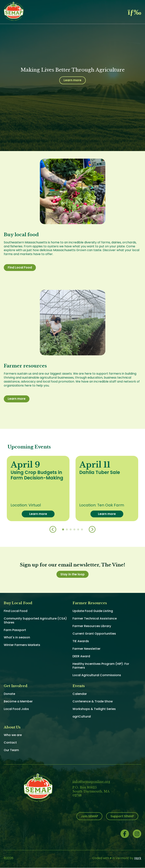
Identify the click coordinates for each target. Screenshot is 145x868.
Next (92, 529)
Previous (53, 529)
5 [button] (78, 530)
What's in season (17, 637)
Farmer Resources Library (92, 626)
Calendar (80, 694)
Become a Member (18, 701)
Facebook (125, 834)
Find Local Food (20, 267)
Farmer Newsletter (86, 649)
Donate (9, 694)
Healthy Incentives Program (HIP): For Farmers (101, 666)
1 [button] (63, 530)
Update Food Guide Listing (93, 611)
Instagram (137, 834)
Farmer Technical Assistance (95, 618)
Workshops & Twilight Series (94, 709)
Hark (138, 858)
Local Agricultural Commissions (97, 675)
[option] (38, 489)
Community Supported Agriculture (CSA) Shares (35, 620)
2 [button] (67, 530)
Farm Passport (15, 630)
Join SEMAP (89, 816)
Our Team (11, 750)
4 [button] (74, 530)
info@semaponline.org (91, 782)
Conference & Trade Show (93, 701)
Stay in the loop (72, 574)
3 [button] (71, 530)
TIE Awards (81, 641)
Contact (10, 743)
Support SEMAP (122, 816)
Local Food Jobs (16, 709)
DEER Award (81, 656)
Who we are (13, 735)
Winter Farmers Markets (22, 645)
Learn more (72, 80)
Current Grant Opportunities (94, 634)
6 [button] (82, 530)
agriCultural (82, 716)
